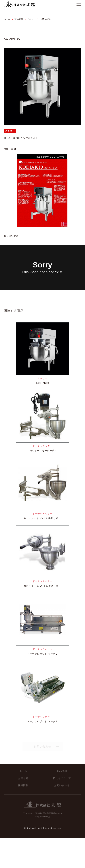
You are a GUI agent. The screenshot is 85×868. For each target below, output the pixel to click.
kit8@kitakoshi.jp (43, 816)
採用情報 (23, 784)
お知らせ (23, 777)
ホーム (23, 770)
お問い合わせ (62, 784)
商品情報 (62, 770)
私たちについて (62, 777)
